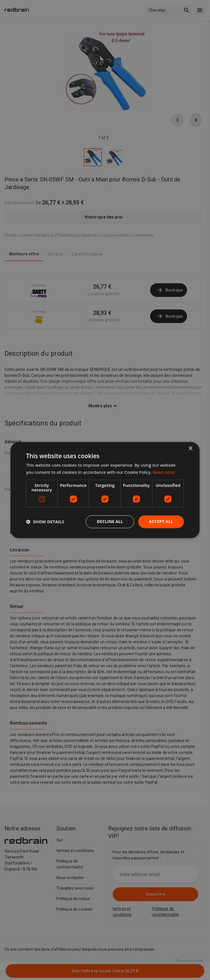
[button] (45, 522)
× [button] (190, 449)
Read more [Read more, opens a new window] (164, 472)
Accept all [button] (161, 521)
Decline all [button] (110, 521)
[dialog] (105, 490)
